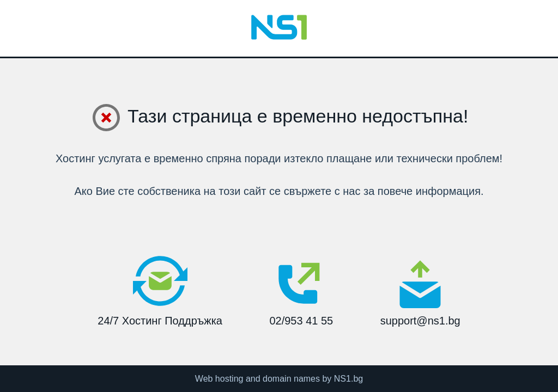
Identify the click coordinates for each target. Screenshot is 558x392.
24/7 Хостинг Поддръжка (160, 290)
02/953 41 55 (301, 290)
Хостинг (75, 158)
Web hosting (219, 379)
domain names (291, 379)
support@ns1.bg (420, 293)
